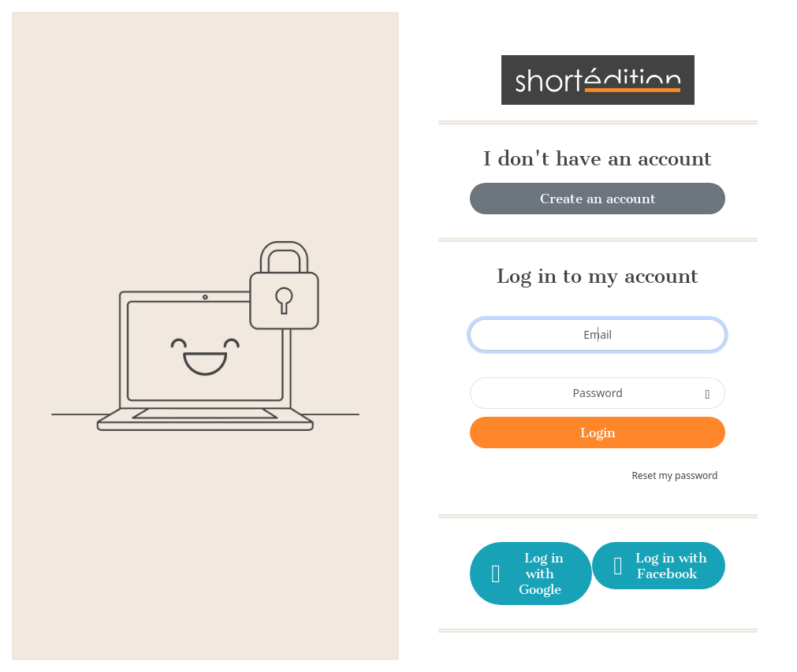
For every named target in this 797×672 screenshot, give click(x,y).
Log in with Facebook (659, 566)
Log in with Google (525, 574)
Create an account (598, 199)
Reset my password (674, 475)
